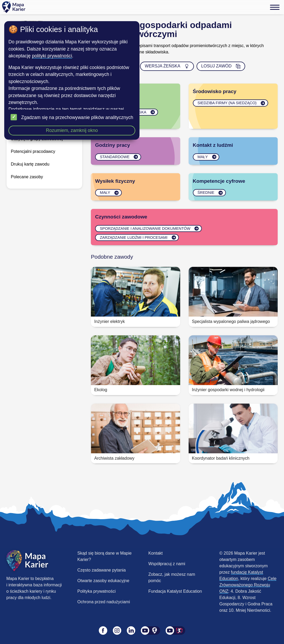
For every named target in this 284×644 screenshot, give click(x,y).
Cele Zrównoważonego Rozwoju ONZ (248, 585)
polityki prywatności (52, 56)
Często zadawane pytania (102, 570)
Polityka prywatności (97, 591)
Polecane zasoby (27, 177)
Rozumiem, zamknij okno (72, 130)
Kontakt (156, 553)
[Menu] (275, 7)
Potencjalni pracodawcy (33, 151)
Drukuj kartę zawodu (30, 164)
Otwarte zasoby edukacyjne (103, 581)
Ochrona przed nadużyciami (104, 602)
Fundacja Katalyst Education (175, 591)
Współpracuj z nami (167, 564)
